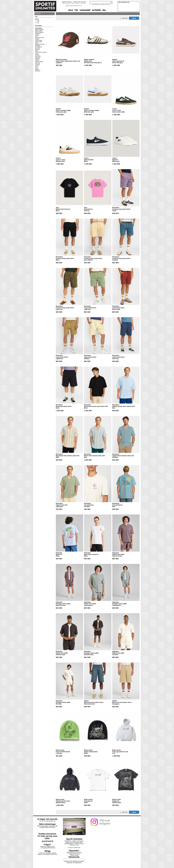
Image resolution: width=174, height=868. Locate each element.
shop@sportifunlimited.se (75, 6)
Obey (37, 51)
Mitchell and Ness (40, 44)
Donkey (37, 39)
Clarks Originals (39, 32)
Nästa (134, 18)
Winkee (37, 70)
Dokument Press (40, 38)
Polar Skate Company (41, 52)
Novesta (37, 50)
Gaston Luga (39, 40)
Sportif (37, 60)
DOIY (37, 36)
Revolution (38, 56)
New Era (37, 48)
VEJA (37, 68)
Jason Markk (39, 42)
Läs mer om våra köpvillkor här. (47, 821)
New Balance (39, 47)
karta (78, 845)
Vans (37, 67)
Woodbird (38, 71)
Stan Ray (38, 63)
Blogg (48, 851)
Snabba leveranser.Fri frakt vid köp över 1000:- (47, 836)
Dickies (37, 35)
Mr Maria (38, 46)
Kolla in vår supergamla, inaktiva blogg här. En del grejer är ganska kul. (48, 854)
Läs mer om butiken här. (74, 848)
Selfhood (38, 59)
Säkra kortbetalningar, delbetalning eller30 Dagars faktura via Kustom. (48, 827)
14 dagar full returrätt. (47, 819)
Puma (37, 54)
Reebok (37, 55)
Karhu (37, 43)
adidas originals (39, 30)
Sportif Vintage (39, 62)
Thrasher (38, 64)
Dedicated (38, 34)
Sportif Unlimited (74, 839)
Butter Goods (39, 31)
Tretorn (37, 66)
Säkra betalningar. (48, 824)
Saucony (37, 58)
